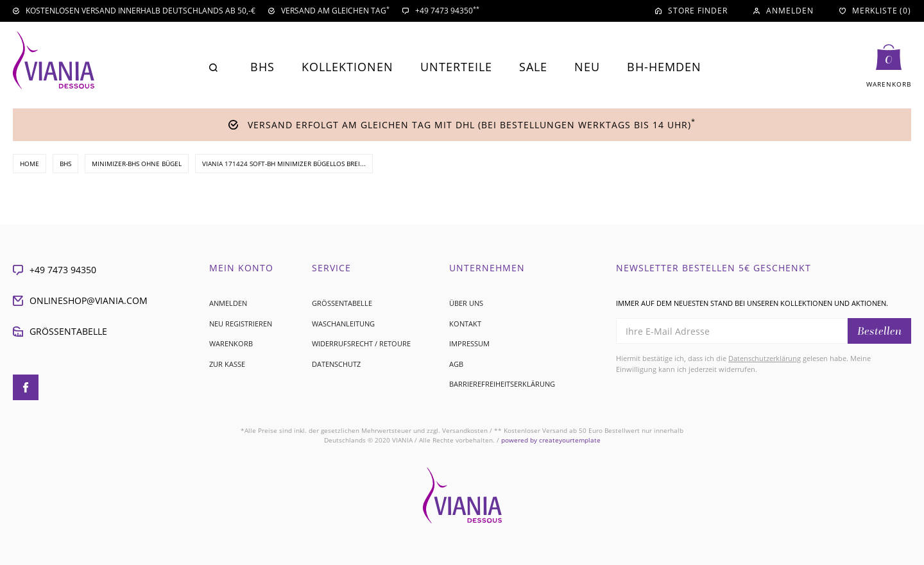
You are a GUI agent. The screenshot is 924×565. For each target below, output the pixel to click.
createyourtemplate (551, 440)
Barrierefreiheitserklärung (502, 384)
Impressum (469, 343)
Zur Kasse (227, 364)
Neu (587, 67)
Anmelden (228, 303)
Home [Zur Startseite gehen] (30, 164)
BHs (262, 67)
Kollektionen (347, 67)
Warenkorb (231, 343)
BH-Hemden (664, 67)
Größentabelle (60, 331)
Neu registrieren (241, 324)
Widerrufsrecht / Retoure (361, 343)
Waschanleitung (343, 324)
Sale (533, 67)
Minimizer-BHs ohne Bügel (137, 164)
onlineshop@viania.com (80, 300)
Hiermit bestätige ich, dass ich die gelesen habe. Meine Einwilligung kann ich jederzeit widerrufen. (743, 364)
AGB (456, 364)
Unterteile (456, 67)
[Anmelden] (783, 11)
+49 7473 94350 (55, 270)
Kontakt (465, 324)
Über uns (466, 303)
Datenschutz (336, 364)
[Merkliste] (875, 11)
